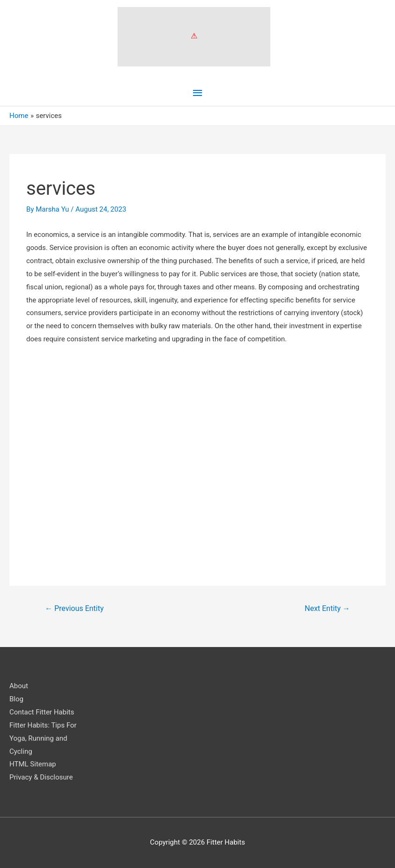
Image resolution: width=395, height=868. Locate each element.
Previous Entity (74, 608)
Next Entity (327, 608)
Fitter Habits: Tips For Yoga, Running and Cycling (43, 738)
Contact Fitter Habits (42, 712)
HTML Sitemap (33, 764)
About (19, 686)
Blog (16, 699)
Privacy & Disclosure (41, 777)
